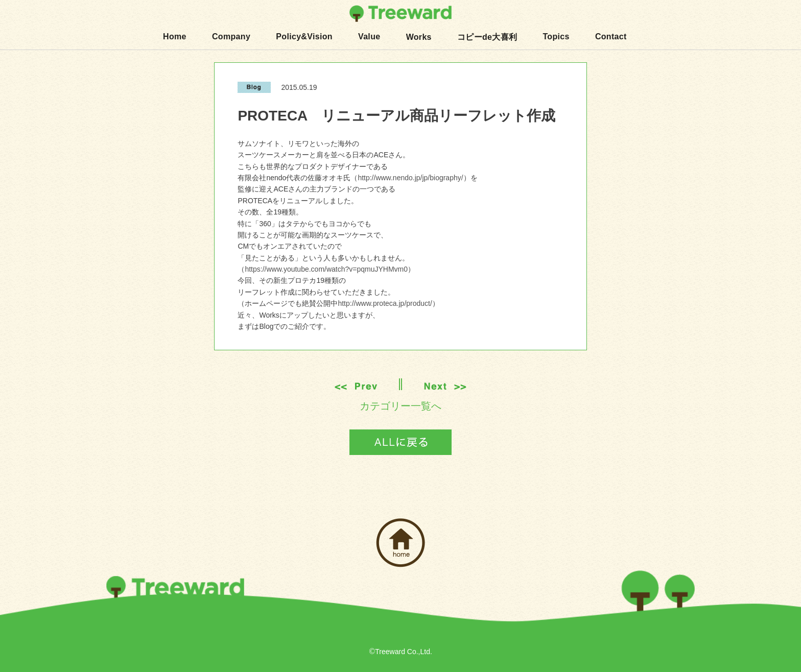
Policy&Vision (304, 37)
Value (369, 37)
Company (231, 37)
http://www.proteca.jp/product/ (385, 303)
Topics (556, 37)
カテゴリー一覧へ (400, 406)
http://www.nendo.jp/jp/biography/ (410, 178)
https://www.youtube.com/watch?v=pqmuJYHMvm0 (326, 269)
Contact (611, 37)
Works (419, 37)
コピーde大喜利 (487, 37)
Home (175, 37)
